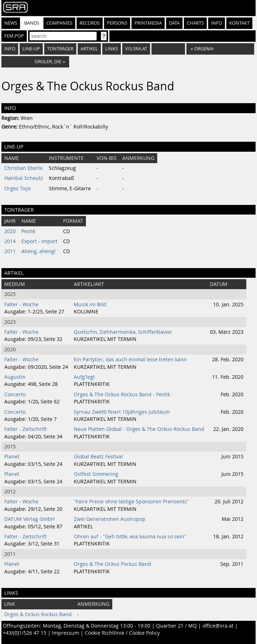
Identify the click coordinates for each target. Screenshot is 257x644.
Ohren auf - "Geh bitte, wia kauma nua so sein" (130, 537)
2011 (10, 251)
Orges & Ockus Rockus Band (38, 614)
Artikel (89, 49)
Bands (32, 23)
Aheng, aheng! (38, 251)
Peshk (28, 231)
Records (90, 23)
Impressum (66, 633)
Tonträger (60, 49)
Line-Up (31, 49)
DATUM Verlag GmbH (29, 519)
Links (112, 49)
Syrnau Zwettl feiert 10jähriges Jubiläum (122, 412)
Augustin (15, 377)
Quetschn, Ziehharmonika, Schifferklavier (123, 332)
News (11, 23)
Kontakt (239, 23)
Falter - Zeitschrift (25, 429)
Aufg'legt (84, 377)
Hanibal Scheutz (24, 178)
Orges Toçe (17, 188)
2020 (10, 231)
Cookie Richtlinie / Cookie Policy (122, 633)
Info (217, 23)
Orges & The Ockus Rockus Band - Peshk (122, 394)
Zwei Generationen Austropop (110, 519)
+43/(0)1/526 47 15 (25, 633)
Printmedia (148, 23)
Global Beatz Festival (98, 457)
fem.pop (14, 36)
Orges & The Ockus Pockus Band (112, 564)
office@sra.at (218, 626)
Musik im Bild (90, 305)
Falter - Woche (21, 305)
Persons (117, 23)
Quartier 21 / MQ (176, 626)
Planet (12, 457)
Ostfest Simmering (96, 474)
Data (174, 23)
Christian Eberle (24, 168)
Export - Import (39, 241)
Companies (59, 23)
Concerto (15, 394)
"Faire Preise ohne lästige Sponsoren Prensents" (131, 502)
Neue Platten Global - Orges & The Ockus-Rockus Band (139, 429)
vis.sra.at (136, 49)
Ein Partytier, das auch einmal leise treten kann (130, 359)
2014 (10, 241)
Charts (195, 23)
